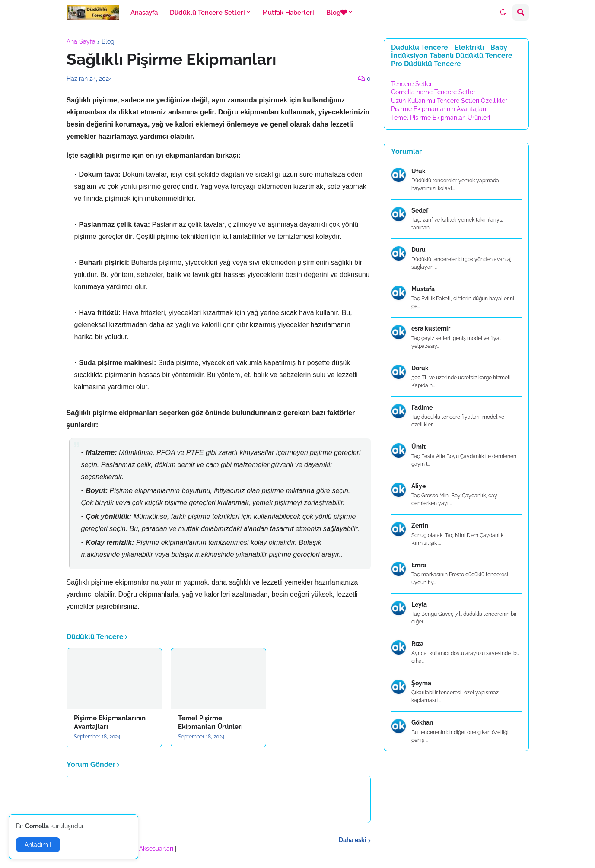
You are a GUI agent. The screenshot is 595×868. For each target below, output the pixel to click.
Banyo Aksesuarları (147, 849)
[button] (503, 13)
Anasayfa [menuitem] (144, 13)
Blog (108, 41)
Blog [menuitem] (337, 13)
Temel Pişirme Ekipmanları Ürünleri (210, 722)
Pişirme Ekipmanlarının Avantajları (110, 722)
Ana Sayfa (81, 41)
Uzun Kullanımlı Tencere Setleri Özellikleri (450, 101)
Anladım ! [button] (38, 845)
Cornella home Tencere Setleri (434, 92)
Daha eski (353, 840)
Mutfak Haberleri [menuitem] (288, 13)
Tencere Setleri (412, 84)
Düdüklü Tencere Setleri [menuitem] (207, 13)
